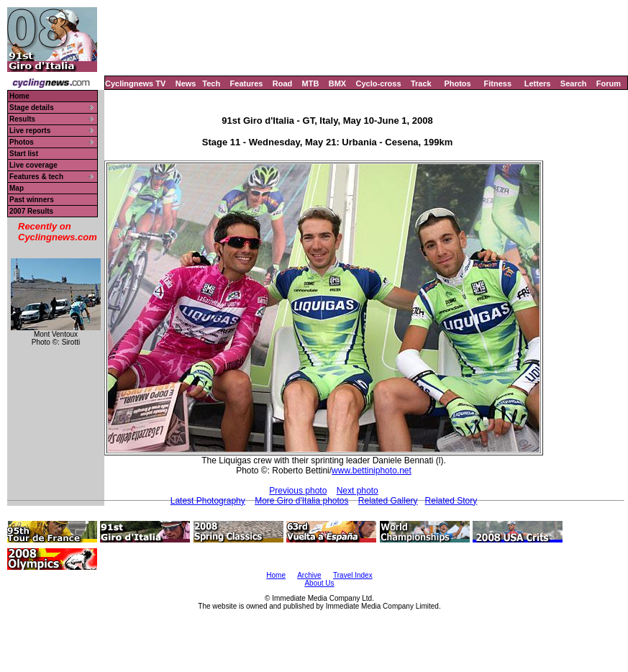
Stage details (32, 108)
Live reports (30, 131)
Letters (538, 83)
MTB (311, 83)
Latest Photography (208, 501)
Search (574, 83)
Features (247, 83)
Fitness (497, 83)
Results (22, 119)
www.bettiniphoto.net (372, 471)
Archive (309, 575)
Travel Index (353, 575)
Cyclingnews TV (135, 83)
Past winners (32, 200)
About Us (319, 583)
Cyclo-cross (379, 83)
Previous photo (298, 491)
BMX (337, 83)
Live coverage (33, 165)
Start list (24, 154)
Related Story (451, 501)
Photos (457, 83)
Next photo (358, 491)
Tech (211, 83)
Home (19, 96)
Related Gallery (388, 501)
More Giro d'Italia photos (301, 501)
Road (283, 83)
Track (421, 83)
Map (17, 188)
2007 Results (31, 211)
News (186, 83)
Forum (609, 83)
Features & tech (36, 177)
